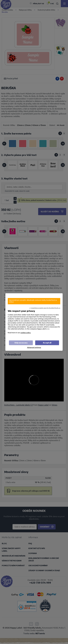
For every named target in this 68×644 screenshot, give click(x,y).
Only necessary (21, 343)
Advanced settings (34, 347)
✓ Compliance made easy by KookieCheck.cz (45, 308)
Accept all (47, 343)
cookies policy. (26, 333)
